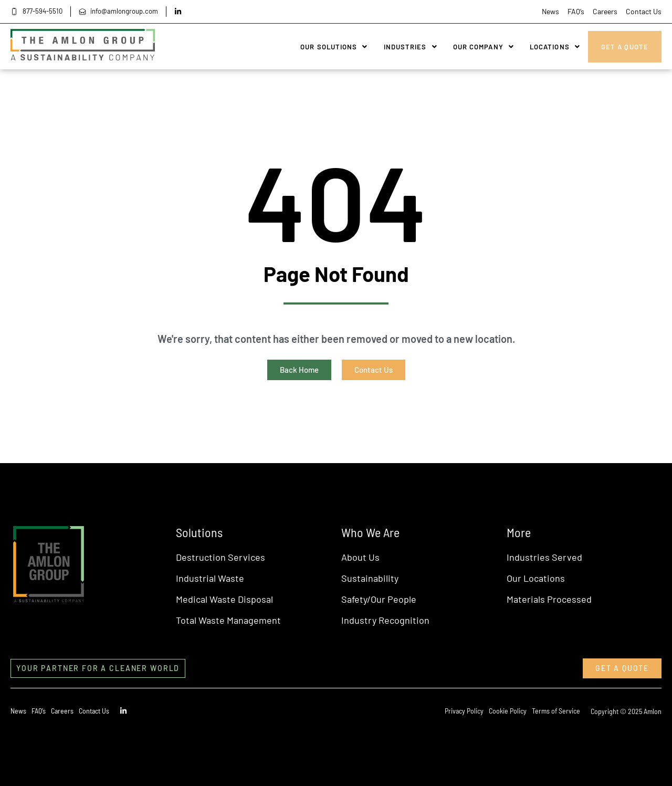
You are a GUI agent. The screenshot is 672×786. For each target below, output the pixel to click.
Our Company (484, 47)
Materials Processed (549, 599)
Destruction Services (220, 557)
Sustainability (370, 578)
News (550, 11)
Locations (555, 47)
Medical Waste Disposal (224, 599)
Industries (411, 47)
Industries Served (544, 557)
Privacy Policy (464, 711)
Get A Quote (625, 47)
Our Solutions (334, 47)
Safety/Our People (379, 599)
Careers (605, 11)
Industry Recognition (385, 620)
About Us (360, 557)
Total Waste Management (228, 620)
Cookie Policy (508, 711)
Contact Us (644, 11)
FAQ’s (576, 11)
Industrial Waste (210, 578)
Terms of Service (556, 711)
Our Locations (536, 578)
